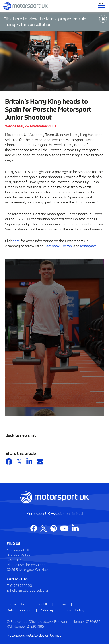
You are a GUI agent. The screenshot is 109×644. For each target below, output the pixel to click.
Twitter (67, 246)
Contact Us (15, 604)
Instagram (88, 246)
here (16, 241)
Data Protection (19, 610)
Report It (40, 604)
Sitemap (48, 610)
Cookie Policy (74, 610)
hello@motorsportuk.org (29, 590)
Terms (62, 604)
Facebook (52, 246)
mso (58, 635)
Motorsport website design (28, 635)
